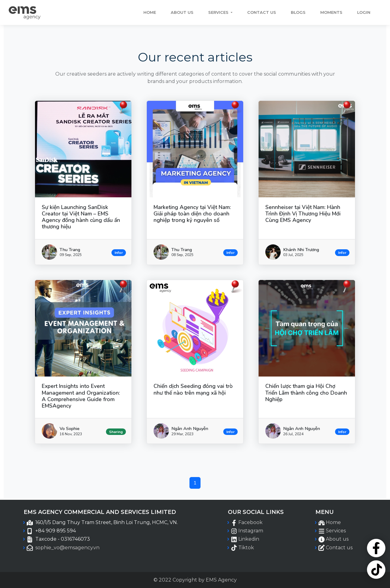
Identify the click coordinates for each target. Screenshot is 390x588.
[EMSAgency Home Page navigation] (24, 12)
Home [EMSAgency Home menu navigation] (333, 522)
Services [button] (219, 12)
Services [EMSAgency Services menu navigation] (336, 531)
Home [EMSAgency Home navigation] (150, 12)
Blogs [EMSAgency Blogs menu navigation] (298, 12)
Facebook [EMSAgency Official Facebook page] (250, 522)
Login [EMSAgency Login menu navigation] (364, 12)
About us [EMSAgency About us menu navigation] (182, 12)
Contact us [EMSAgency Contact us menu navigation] (262, 12)
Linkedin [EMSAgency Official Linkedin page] (249, 539)
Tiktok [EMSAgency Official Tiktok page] (246, 548)
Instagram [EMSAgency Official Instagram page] (251, 531)
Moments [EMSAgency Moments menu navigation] (331, 12)
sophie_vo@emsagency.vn (67, 548)
